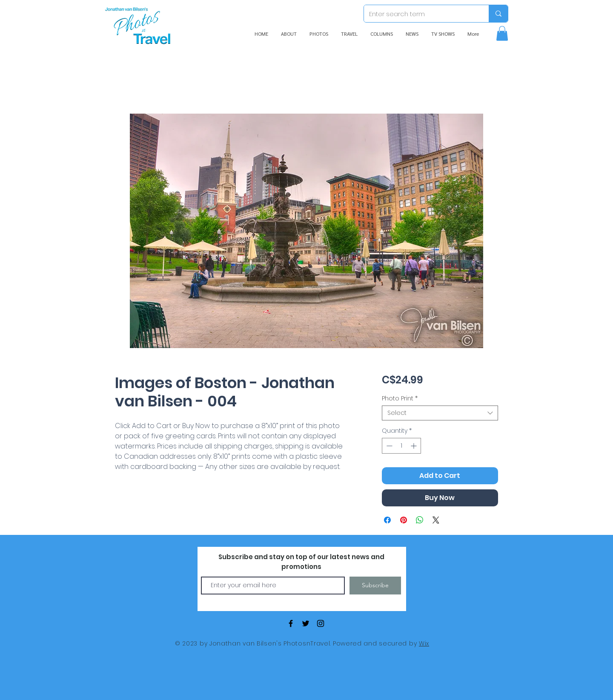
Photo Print (400, 399)
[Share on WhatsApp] (420, 520)
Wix (424, 643)
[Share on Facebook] (387, 520)
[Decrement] (388, 446)
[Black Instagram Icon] (321, 623)
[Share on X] (436, 520)
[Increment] (414, 446)
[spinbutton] (401, 446)
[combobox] (440, 413)
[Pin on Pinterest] (404, 520)
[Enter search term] (420, 14)
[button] (502, 33)
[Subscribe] (375, 586)
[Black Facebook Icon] (291, 623)
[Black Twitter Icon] (306, 623)
